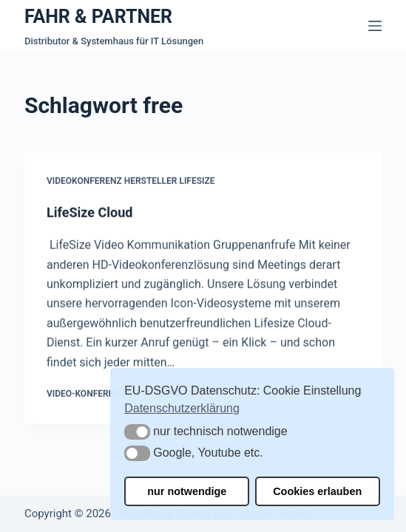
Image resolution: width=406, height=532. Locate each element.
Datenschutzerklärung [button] (182, 408)
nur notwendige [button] (187, 491)
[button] (137, 432)
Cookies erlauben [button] (317, 491)
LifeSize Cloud (89, 212)
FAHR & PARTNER (98, 17)
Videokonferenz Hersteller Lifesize (131, 182)
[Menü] (375, 26)
